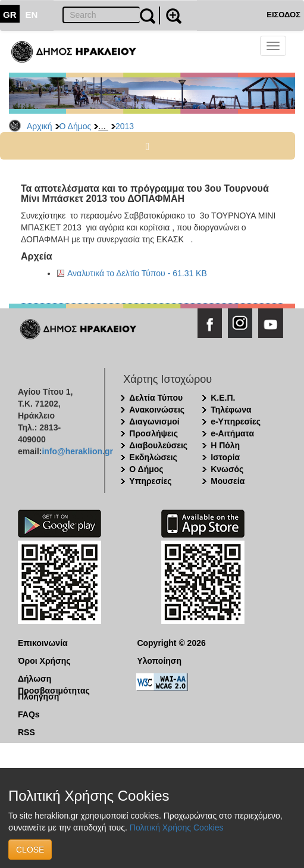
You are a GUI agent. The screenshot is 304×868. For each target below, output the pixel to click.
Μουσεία (228, 481)
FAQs (29, 714)
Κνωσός (227, 469)
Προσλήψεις (153, 433)
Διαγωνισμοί (154, 421)
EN (32, 15)
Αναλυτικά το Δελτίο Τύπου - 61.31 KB (137, 273)
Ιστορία (225, 457)
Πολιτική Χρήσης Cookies (177, 828)
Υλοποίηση (159, 661)
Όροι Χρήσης (44, 661)
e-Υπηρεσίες (236, 421)
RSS (26, 732)
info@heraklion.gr (77, 451)
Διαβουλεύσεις (158, 445)
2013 (125, 126)
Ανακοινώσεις (157, 410)
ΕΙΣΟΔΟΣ (283, 15)
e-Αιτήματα (232, 433)
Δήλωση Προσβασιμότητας (54, 679)
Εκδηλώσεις (153, 457)
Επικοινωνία (43, 643)
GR (10, 15)
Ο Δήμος (76, 126)
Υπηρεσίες (150, 481)
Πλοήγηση (38, 697)
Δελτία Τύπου (156, 398)
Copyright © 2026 (171, 643)
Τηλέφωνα (231, 410)
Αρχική (40, 126)
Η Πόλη (225, 445)
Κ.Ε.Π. (223, 398)
